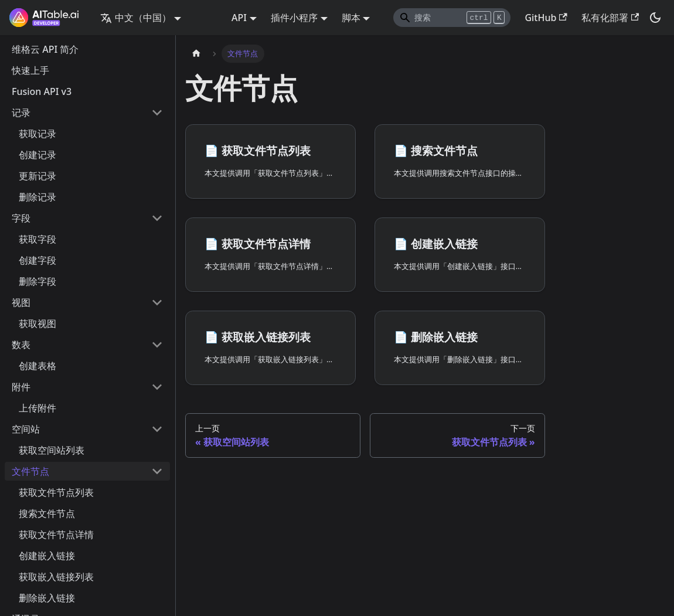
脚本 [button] (351, 18)
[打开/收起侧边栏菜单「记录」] (157, 113)
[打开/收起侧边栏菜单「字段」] (157, 218)
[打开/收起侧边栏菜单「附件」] (157, 387)
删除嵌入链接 (47, 598)
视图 (21, 302)
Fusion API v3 (42, 91)
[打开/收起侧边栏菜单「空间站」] (157, 429)
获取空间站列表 (52, 450)
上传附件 (38, 408)
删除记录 (38, 197)
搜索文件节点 (47, 513)
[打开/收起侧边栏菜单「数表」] (157, 345)
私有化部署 (610, 18)
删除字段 (38, 281)
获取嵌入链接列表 (56, 577)
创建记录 (38, 155)
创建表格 (38, 366)
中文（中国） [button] (136, 18)
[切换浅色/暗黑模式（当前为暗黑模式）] (655, 18)
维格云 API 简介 (45, 49)
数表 (21, 345)
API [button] (239, 18)
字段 (21, 218)
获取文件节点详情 (56, 535)
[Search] (452, 18)
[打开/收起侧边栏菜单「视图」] (157, 302)
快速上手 (30, 70)
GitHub (546, 18)
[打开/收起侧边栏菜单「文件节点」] (157, 471)
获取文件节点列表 (56, 492)
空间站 (26, 429)
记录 (21, 113)
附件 (21, 387)
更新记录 (38, 176)
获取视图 (38, 324)
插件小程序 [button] (294, 18)
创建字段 (38, 260)
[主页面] (196, 54)
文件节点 (30, 471)
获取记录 (38, 134)
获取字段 (38, 239)
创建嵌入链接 (47, 556)
